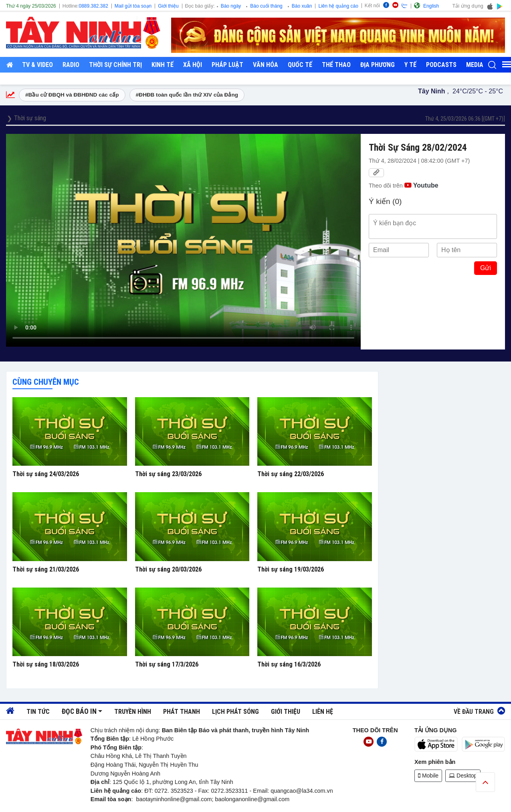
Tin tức (38, 712)
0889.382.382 (93, 6)
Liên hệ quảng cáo (338, 6)
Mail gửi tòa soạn (133, 6)
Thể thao (336, 65)
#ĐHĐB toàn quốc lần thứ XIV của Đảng (187, 95)
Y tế (410, 65)
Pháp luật (227, 65)
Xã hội (193, 65)
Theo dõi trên (404, 186)
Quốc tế (300, 65)
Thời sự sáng (30, 118)
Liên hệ (323, 712)
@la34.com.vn (315, 791)
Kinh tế (163, 65)
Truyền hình (133, 712)
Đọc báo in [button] (79, 711)
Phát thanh (182, 712)
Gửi (486, 268)
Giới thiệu (168, 6)
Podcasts (441, 65)
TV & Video (37, 65)
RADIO (71, 65)
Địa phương (378, 65)
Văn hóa (266, 65)
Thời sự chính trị (115, 65)
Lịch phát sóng (235, 712)
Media (475, 65)
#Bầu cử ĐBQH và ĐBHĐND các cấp (72, 95)
